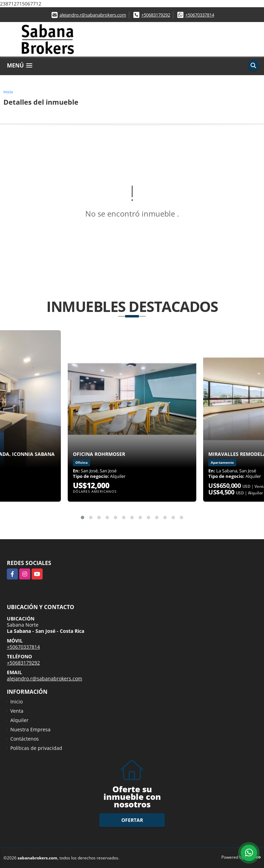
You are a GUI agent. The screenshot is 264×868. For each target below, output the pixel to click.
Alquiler (19, 720)
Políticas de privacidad (36, 748)
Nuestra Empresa (30, 729)
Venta (17, 711)
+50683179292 (156, 15)
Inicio (8, 92)
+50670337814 (200, 15)
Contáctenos (25, 739)
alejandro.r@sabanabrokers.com (93, 15)
